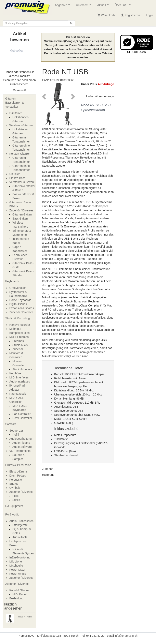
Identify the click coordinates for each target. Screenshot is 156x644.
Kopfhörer (16, 373)
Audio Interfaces (20, 381)
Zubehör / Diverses (21, 312)
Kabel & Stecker (19, 590)
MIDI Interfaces (19, 377)
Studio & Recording (18, 318)
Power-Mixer (17, 570)
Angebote (63, 6)
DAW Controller (22, 418)
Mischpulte (16, 566)
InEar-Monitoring (20, 557)
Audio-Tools (20, 537)
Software (11, 424)
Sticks (16, 500)
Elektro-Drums (18, 471)
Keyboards (12, 281)
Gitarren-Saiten (22, 214)
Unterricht (84, 6)
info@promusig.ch (126, 636)
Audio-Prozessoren (21, 521)
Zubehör (18, 349)
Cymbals (15, 488)
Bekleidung (16, 598)
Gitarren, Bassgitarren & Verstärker (15, 103)
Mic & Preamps (19, 337)
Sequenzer (16, 431)
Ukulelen (15, 174)
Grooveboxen (18, 288)
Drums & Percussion (18, 465)
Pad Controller (22, 414)
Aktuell (104, 6)
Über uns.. (123, 6)
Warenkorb (106, 15)
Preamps (18, 341)
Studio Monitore (22, 369)
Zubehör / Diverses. (22, 210)
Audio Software (22, 447)
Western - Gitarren (21, 125)
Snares (14, 484)
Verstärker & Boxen (22, 182)
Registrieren (130, 15)
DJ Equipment (14, 506)
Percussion (16, 480)
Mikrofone (16, 561)
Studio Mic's (20, 345)
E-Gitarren (16, 113)
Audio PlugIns (21, 443)
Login (149, 15)
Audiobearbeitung (21, 439)
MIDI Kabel (19, 594)
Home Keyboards (20, 300)
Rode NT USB (25, 617)
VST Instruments (20, 451)
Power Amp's (18, 574)
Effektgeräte (20, 525)
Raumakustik (18, 394)
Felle (15, 496)
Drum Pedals (18, 476)
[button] (44, 96)
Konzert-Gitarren (20, 154)
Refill (16, 435)
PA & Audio (12, 514)
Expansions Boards (22, 308)
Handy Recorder (20, 325)
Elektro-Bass (17, 178)
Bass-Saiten (20, 219)
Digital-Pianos (18, 304)
